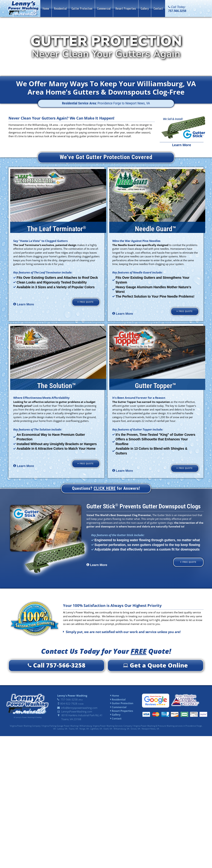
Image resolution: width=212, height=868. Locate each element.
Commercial (118, 708)
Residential (118, 700)
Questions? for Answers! (106, 489)
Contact (116, 719)
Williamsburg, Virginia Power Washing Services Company (106, 727)
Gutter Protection (122, 704)
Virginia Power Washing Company (25, 727)
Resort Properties (122, 712)
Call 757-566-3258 (57, 666)
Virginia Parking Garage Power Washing (60, 727)
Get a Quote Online (155, 666)
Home (115, 696)
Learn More (182, 145)
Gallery (115, 716)
